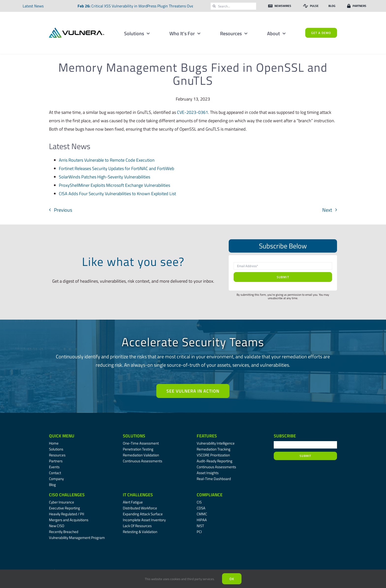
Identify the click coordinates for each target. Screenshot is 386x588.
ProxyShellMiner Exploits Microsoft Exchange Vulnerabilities (114, 185)
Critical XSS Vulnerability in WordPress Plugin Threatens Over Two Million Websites (161, 6)
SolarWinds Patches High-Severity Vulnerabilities (105, 177)
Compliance (210, 495)
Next (327, 210)
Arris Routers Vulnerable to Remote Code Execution (107, 160)
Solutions (134, 436)
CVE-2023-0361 (193, 112)
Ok (232, 579)
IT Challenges (138, 495)
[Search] (214, 6)
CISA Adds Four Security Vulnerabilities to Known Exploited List (117, 194)
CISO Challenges (67, 495)
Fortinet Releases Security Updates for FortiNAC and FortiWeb (116, 168)
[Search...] (233, 6)
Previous (63, 210)
